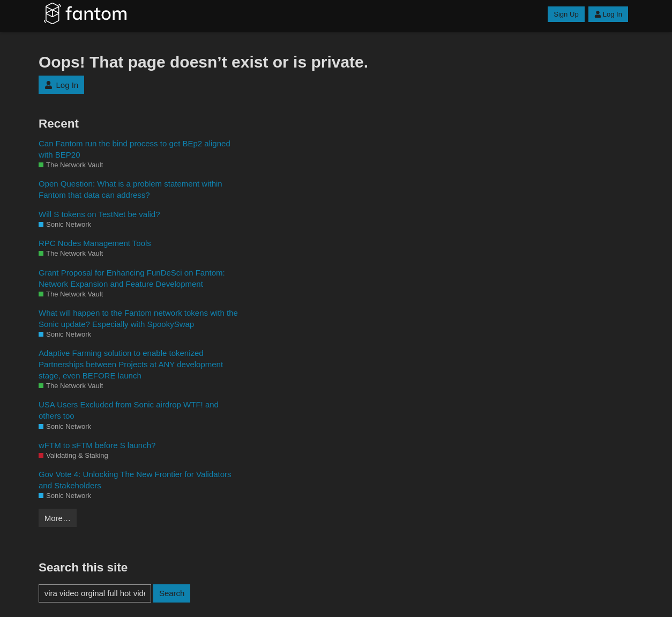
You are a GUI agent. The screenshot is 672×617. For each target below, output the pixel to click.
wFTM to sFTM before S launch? (97, 445)
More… (58, 518)
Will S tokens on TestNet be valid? (99, 214)
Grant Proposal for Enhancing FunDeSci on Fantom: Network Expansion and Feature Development (132, 278)
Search (172, 593)
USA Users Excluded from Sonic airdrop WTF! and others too (129, 410)
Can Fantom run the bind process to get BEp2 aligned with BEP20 (135, 149)
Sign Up (566, 14)
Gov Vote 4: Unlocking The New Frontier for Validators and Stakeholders (135, 480)
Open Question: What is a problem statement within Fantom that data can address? (130, 189)
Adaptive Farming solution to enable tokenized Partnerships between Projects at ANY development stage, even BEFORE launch (131, 364)
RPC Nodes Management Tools (95, 243)
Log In (608, 14)
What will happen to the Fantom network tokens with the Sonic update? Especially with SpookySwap (138, 318)
